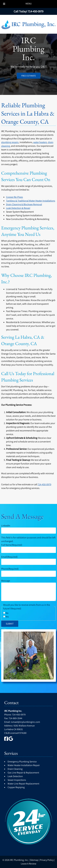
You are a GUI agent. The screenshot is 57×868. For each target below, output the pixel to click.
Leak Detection (15, 776)
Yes (7, 617)
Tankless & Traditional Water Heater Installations (31, 201)
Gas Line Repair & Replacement (23, 773)
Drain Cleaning (15, 769)
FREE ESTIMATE (29, 76)
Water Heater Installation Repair (24, 765)
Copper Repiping (16, 787)
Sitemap (34, 860)
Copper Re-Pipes (15, 197)
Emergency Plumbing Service (22, 762)
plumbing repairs (10, 142)
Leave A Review (28, 864)
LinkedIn (6, 526)
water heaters (40, 142)
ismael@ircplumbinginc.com (25, 722)
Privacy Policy (47, 860)
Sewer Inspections (17, 780)
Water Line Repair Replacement (23, 784)
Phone (10, 569)
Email (9, 557)
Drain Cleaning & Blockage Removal (24, 204)
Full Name (12, 545)
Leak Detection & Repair (18, 208)
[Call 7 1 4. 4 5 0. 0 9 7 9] (36, 11)
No (7, 613)
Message (6, 581)
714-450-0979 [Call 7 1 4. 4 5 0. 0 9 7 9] (44, 484)
